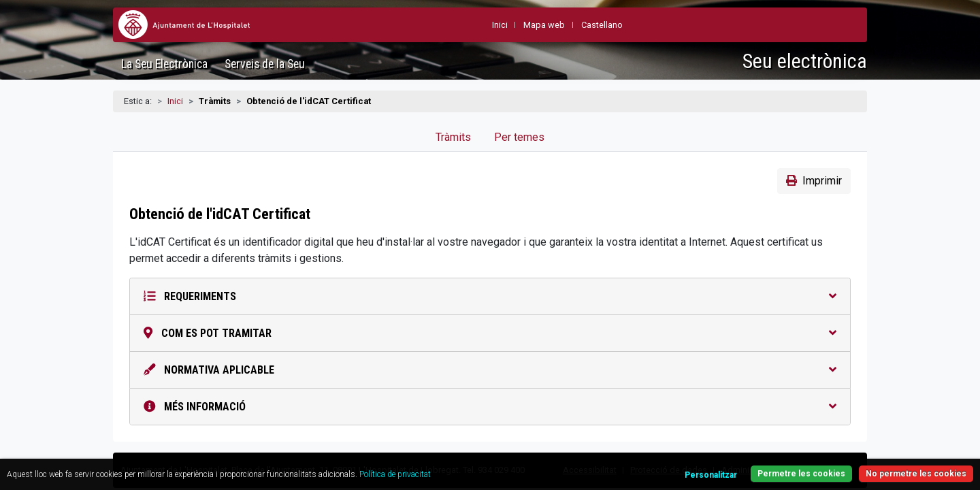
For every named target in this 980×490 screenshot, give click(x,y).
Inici (175, 101)
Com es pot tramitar (490, 333)
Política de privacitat (495, 467)
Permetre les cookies (742, 466)
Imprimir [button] (814, 181)
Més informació (490, 407)
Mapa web (544, 25)
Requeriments (490, 296)
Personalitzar (645, 467)
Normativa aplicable (490, 370)
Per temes (519, 137)
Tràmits (453, 137)
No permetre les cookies (864, 466)
